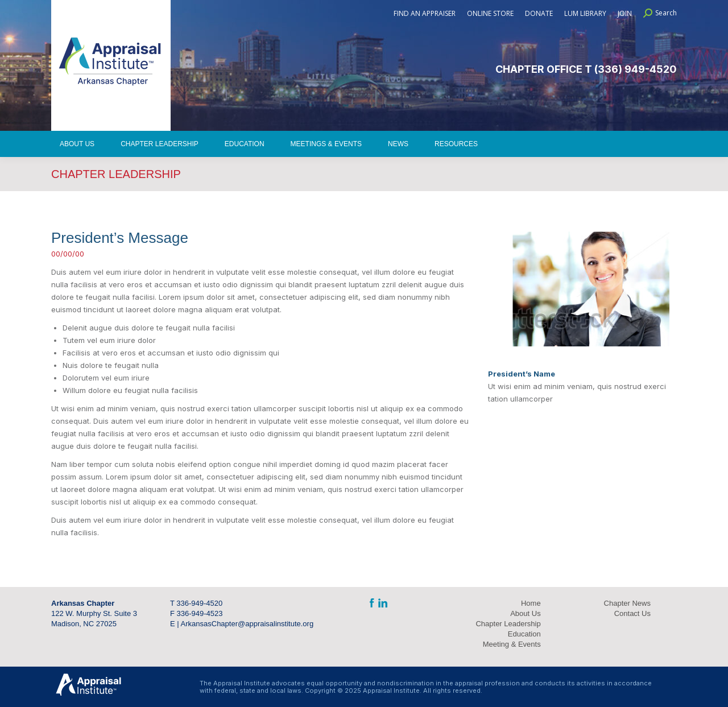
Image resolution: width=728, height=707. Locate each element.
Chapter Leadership (508, 624)
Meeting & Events (512, 644)
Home (531, 603)
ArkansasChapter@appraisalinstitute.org (247, 624)
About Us (525, 613)
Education (524, 634)
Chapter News (627, 603)
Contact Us (632, 613)
